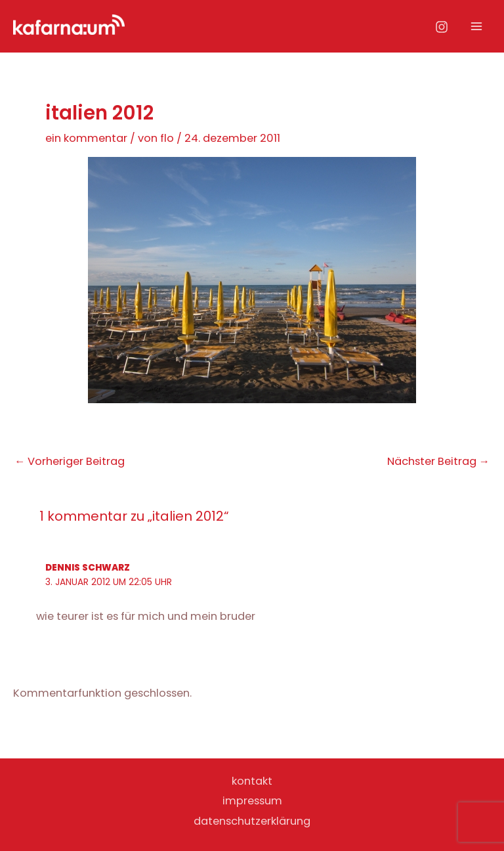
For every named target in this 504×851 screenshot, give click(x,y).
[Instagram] (442, 27)
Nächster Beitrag (438, 462)
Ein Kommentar (86, 138)
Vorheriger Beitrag (70, 462)
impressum (252, 801)
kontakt (252, 781)
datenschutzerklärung (252, 821)
